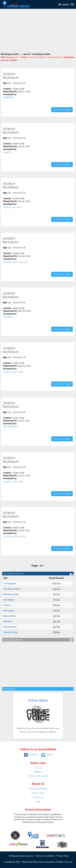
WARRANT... (9, 98)
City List (38, 768)
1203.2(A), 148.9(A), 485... (15, 536)
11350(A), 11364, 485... (13, 482)
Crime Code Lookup (38, 776)
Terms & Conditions (38, 789)
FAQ (38, 802)
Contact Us (38, 797)
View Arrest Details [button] (62, 110)
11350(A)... (8, 152)
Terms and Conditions (45, 856)
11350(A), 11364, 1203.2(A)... (16, 262)
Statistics (38, 772)
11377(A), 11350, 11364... (14, 372)
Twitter (47, 755)
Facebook (31, 755)
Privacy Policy (38, 793)
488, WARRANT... (11, 427)
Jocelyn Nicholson (11, 76)
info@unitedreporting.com (21, 856)
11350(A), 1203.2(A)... (13, 207)
